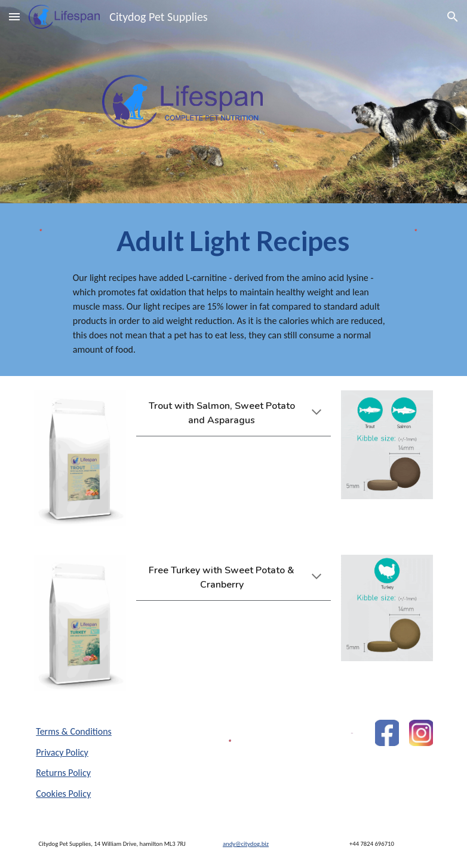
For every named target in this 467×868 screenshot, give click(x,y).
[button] (14, 16)
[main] (234, 290)
